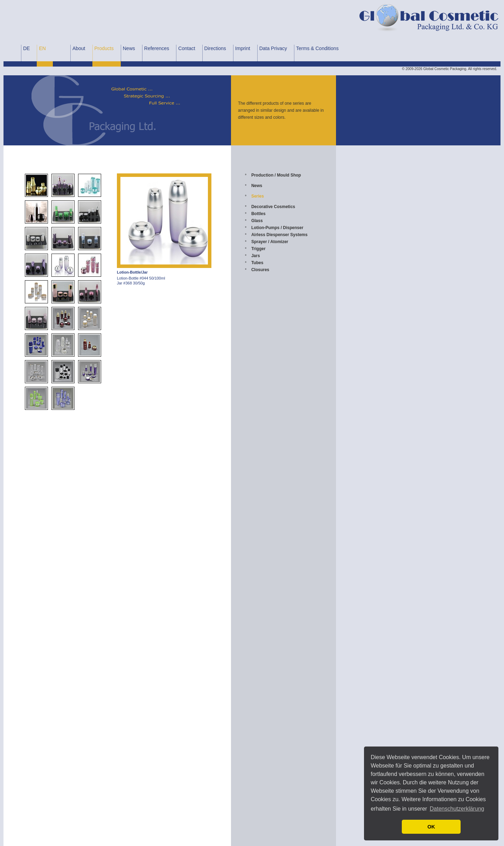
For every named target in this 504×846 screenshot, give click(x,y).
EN (42, 48)
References (157, 48)
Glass (257, 221)
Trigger (258, 249)
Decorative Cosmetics (273, 207)
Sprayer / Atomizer (270, 242)
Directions (215, 48)
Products (104, 48)
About (79, 48)
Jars (256, 256)
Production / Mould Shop (276, 175)
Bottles (258, 214)
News (129, 48)
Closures (260, 270)
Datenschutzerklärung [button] (457, 809)
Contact (187, 48)
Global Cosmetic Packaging (445, 69)
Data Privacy (273, 48)
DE (26, 48)
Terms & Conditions (317, 48)
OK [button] (431, 827)
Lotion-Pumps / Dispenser (277, 228)
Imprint (243, 48)
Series (258, 196)
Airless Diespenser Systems (279, 235)
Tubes (257, 263)
